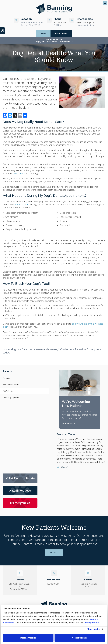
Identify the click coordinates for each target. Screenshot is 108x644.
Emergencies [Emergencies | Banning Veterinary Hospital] (20, 503)
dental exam (19, 173)
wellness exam (22, 205)
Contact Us (54, 552)
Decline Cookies (28, 638)
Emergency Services (85, 25)
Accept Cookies (80, 638)
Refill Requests (20, 491)
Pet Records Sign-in (20, 478)
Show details (93, 629)
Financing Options (11, 397)
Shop (43, 34)
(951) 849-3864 (60, 22)
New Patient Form (11, 385)
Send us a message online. (88, 585)
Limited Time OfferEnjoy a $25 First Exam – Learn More (53, 41)
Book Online (61, 34)
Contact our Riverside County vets (81, 349)
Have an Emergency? (85, 22)
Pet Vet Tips (8, 391)
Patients (6, 378)
